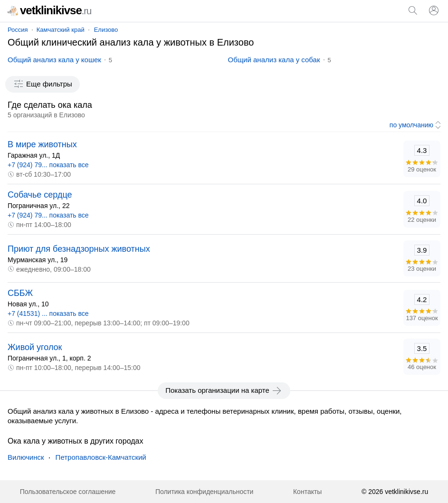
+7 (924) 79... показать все (48, 165)
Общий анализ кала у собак (274, 60)
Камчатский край (61, 30)
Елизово (106, 30)
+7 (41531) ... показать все (48, 313)
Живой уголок (35, 347)
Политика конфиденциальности (205, 492)
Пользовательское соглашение (68, 492)
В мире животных (42, 144)
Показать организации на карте (224, 390)
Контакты (307, 492)
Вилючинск (26, 457)
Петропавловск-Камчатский (101, 457)
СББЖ (20, 293)
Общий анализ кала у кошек (54, 60)
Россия (18, 30)
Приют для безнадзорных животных (79, 249)
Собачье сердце (40, 195)
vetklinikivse (49, 10)
